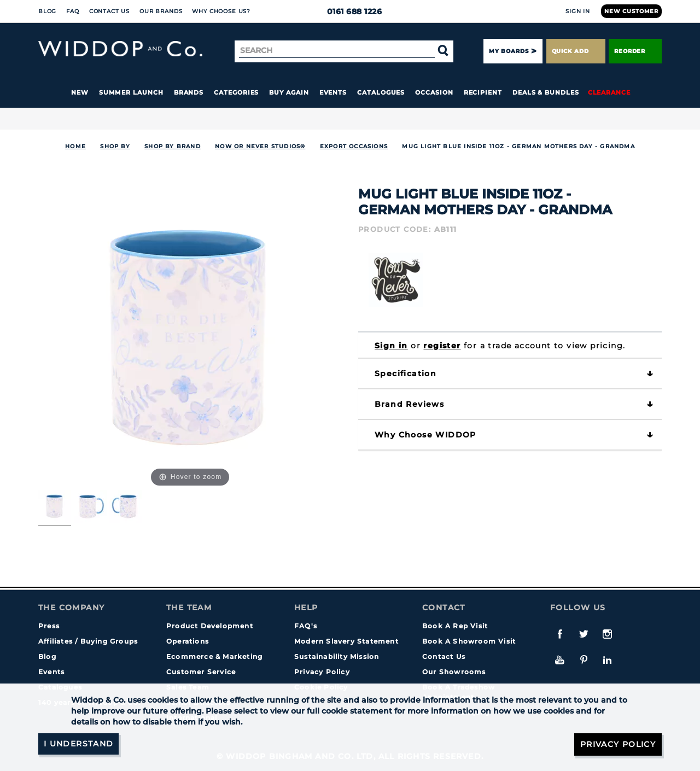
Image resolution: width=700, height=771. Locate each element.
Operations (188, 641)
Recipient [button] (483, 92)
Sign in (391, 346)
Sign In (578, 11)
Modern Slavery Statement (346, 641)
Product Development (210, 626)
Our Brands (161, 11)
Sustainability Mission (337, 656)
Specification (406, 373)
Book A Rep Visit (455, 626)
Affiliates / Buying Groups (88, 641)
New (80, 92)
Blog (47, 11)
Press (49, 626)
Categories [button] (236, 92)
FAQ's (306, 626)
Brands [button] (189, 92)
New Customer (631, 11)
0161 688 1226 (350, 11)
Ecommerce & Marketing (214, 656)
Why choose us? (221, 11)
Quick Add (576, 51)
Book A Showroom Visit (469, 641)
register (442, 346)
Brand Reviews (409, 404)
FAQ (73, 11)
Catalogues (381, 92)
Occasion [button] (434, 92)
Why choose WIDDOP (425, 435)
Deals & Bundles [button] (546, 92)
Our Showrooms (454, 672)
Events (333, 92)
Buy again (289, 92)
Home (75, 146)
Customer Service (201, 672)
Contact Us (109, 11)
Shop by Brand (173, 146)
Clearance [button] (609, 92)
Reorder (635, 51)
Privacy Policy (322, 672)
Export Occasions (354, 146)
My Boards (509, 51)
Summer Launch (131, 92)
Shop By (115, 146)
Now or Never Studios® (260, 146)
